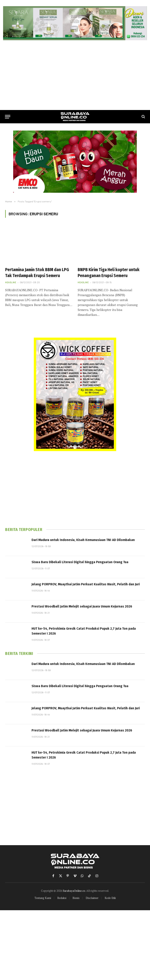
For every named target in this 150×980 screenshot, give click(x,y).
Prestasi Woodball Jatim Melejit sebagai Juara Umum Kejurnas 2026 (82, 606)
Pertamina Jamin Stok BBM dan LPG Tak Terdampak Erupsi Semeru (37, 273)
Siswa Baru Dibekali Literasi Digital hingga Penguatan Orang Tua (80, 562)
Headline (11, 282)
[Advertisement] (75, 75)
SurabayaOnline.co (74, 891)
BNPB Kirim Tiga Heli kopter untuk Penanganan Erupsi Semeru (109, 273)
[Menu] (8, 117)
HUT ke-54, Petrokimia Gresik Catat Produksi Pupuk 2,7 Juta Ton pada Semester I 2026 (84, 631)
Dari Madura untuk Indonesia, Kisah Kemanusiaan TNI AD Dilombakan (83, 540)
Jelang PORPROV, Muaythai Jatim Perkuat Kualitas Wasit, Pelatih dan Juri (86, 584)
